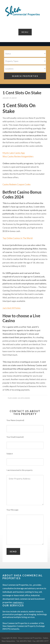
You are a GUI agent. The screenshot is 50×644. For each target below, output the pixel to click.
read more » (18, 602)
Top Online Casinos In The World (18, 238)
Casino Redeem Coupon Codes (17, 184)
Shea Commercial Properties (25, 11)
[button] (25, 32)
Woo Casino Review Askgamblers (18, 156)
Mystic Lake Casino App (14, 153)
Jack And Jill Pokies (12, 308)
